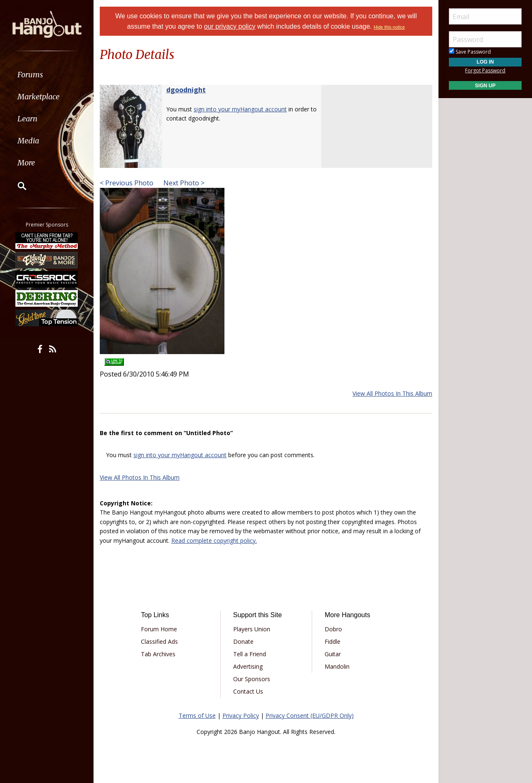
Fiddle (332, 641)
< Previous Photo (127, 183)
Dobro (333, 629)
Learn (27, 119)
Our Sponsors (252, 679)
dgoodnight (186, 90)
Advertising (248, 666)
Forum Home (159, 629)
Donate (243, 641)
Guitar (333, 654)
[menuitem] (47, 75)
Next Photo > (183, 183)
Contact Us (248, 691)
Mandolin (337, 666)
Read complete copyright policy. (214, 540)
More (26, 163)
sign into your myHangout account (240, 109)
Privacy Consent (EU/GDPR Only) (310, 715)
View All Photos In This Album (392, 393)
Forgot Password (485, 70)
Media (28, 141)
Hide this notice (389, 27)
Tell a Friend (250, 654)
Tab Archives (158, 654)
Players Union (252, 629)
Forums (30, 75)
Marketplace (38, 97)
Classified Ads (159, 641)
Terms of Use (197, 715)
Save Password (470, 52)
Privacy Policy (241, 715)
